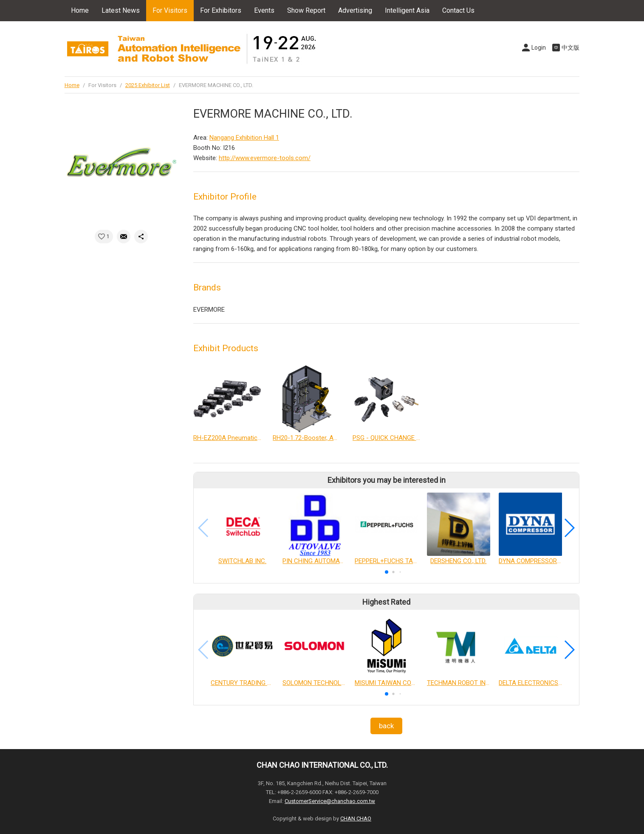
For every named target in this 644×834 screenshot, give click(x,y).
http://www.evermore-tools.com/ (265, 158)
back (386, 726)
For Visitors (170, 10)
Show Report (306, 10)
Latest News (121, 10)
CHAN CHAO (356, 819)
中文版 (571, 48)
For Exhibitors (221, 10)
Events (264, 10)
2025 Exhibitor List (148, 85)
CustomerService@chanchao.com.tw (330, 801)
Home (80, 10)
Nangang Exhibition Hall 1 (244, 138)
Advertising (355, 10)
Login (539, 48)
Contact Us (458, 10)
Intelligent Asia (407, 10)
